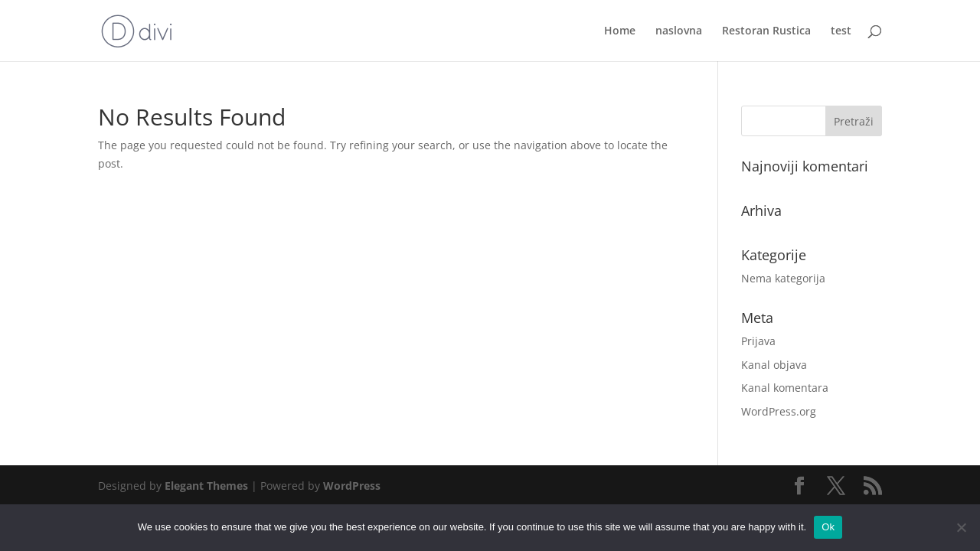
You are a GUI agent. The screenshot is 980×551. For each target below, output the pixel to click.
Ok (828, 527)
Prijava (758, 341)
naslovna (679, 31)
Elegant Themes (206, 486)
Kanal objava (774, 365)
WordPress (352, 486)
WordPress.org (779, 411)
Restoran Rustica (766, 31)
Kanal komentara (785, 388)
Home (620, 31)
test (841, 31)
